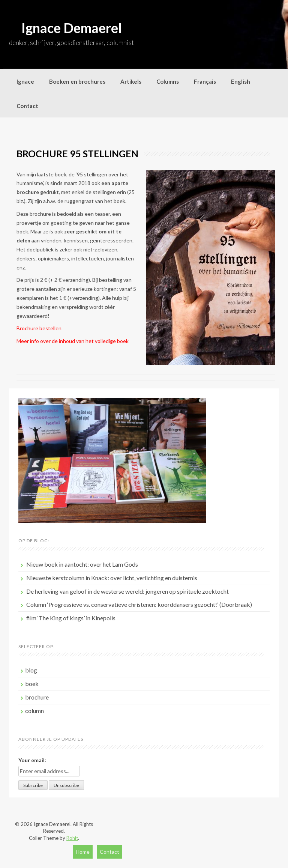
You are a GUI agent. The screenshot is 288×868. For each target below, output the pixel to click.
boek (32, 684)
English (241, 81)
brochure (37, 697)
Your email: (32, 760)
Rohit (72, 838)
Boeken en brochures (77, 81)
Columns (168, 81)
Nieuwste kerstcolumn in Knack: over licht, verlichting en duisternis (112, 578)
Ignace (25, 81)
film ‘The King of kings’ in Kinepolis (71, 618)
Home (83, 852)
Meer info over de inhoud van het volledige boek (73, 341)
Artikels (131, 81)
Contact (27, 106)
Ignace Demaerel (72, 28)
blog (31, 670)
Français (205, 81)
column (34, 711)
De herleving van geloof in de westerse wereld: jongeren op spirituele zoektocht (127, 591)
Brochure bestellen (39, 328)
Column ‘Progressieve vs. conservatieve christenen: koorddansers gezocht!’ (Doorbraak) (139, 604)
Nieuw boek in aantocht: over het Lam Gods (82, 564)
